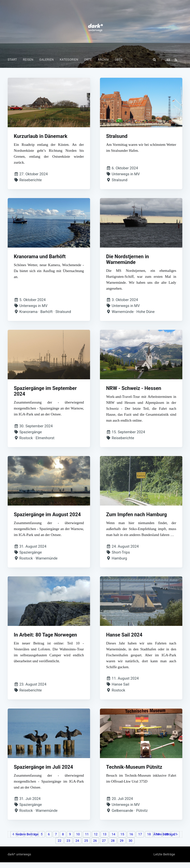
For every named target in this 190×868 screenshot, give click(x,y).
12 (96, 840)
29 (122, 846)
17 (140, 840)
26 (95, 846)
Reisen (28, 60)
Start (12, 60)
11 (87, 840)
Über (119, 60)
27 (104, 846)
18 (149, 840)
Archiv (103, 60)
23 (68, 846)
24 (77, 846)
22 (59, 846)
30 (131, 846)
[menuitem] (12, 60)
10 (78, 840)
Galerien (47, 60)
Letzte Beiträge (164, 860)
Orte (88, 60)
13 (105, 840)
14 (113, 840)
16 (131, 840)
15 (122, 840)
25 (86, 846)
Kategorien (69, 60)
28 (113, 846)
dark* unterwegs (19, 860)
